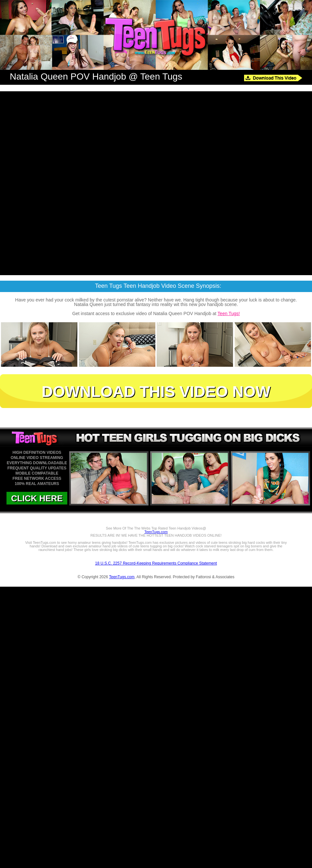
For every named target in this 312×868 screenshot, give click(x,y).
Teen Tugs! (229, 313)
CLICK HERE (37, 498)
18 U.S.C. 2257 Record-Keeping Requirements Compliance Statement (156, 563)
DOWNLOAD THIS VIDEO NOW (156, 392)
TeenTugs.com (156, 532)
